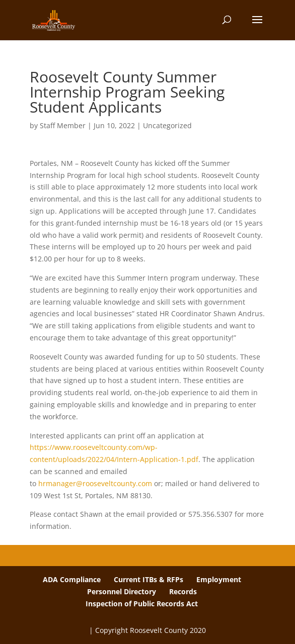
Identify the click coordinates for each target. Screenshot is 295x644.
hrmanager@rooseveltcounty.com (95, 483)
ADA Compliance (72, 579)
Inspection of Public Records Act (142, 604)
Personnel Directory (122, 591)
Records (183, 591)
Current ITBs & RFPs (149, 579)
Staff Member (63, 125)
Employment (219, 579)
